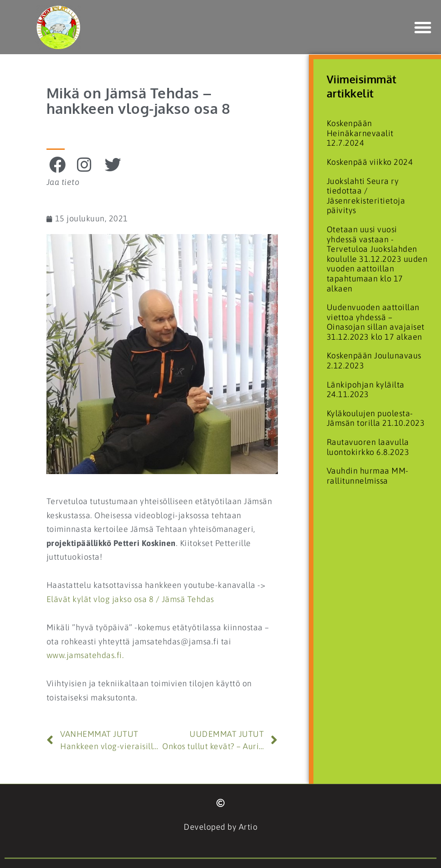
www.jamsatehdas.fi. (85, 655)
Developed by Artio (220, 827)
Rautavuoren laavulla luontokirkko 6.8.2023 (368, 447)
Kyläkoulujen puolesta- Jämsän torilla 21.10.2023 (376, 418)
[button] (423, 27)
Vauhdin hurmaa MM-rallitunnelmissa (368, 476)
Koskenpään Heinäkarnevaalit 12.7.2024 (360, 133)
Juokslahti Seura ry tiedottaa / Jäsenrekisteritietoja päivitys (366, 196)
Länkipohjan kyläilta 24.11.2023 (366, 390)
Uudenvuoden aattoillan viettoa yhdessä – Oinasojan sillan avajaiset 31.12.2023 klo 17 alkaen (376, 322)
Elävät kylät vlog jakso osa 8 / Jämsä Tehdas (130, 599)
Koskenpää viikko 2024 (370, 162)
